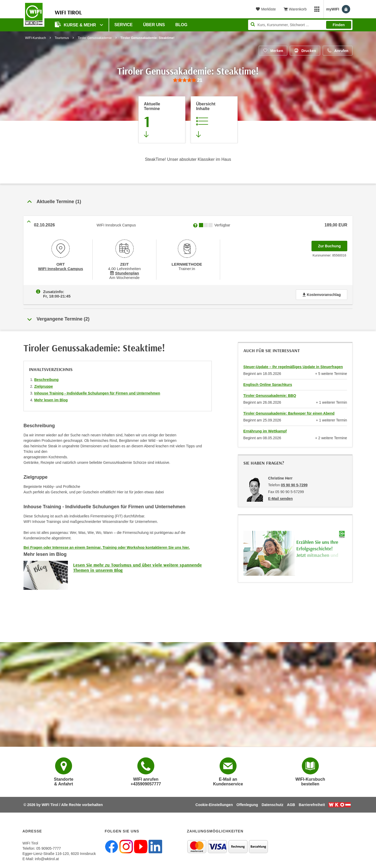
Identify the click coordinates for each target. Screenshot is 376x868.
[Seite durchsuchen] (300, 25)
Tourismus (62, 38)
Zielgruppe (44, 385)
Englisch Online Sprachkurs (268, 384)
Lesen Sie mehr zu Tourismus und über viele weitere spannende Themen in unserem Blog (137, 566)
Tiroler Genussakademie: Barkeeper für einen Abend (289, 412)
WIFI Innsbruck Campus (60, 268)
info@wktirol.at (47, 858)
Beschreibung (46, 379)
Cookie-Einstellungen (214, 804)
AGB (291, 804)
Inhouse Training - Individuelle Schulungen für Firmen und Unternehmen (97, 392)
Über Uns (154, 25)
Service (124, 25)
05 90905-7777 (49, 847)
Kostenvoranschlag (322, 294)
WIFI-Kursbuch (36, 38)
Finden (339, 25)
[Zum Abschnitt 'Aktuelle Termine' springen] (162, 120)
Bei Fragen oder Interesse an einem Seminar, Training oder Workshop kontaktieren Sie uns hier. (107, 546)
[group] (188, 80)
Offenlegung (247, 804)
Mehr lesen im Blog (51, 399)
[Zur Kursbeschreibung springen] (214, 120)
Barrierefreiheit (312, 804)
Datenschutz (272, 804)
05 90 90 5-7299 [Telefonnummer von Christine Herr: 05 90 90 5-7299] (294, 484)
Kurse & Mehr (76, 24)
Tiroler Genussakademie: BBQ (270, 395)
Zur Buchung (333, 244)
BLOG (181, 25)
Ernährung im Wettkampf (265, 430)
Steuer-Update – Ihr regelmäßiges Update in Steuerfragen (293, 366)
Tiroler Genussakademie (95, 38)
